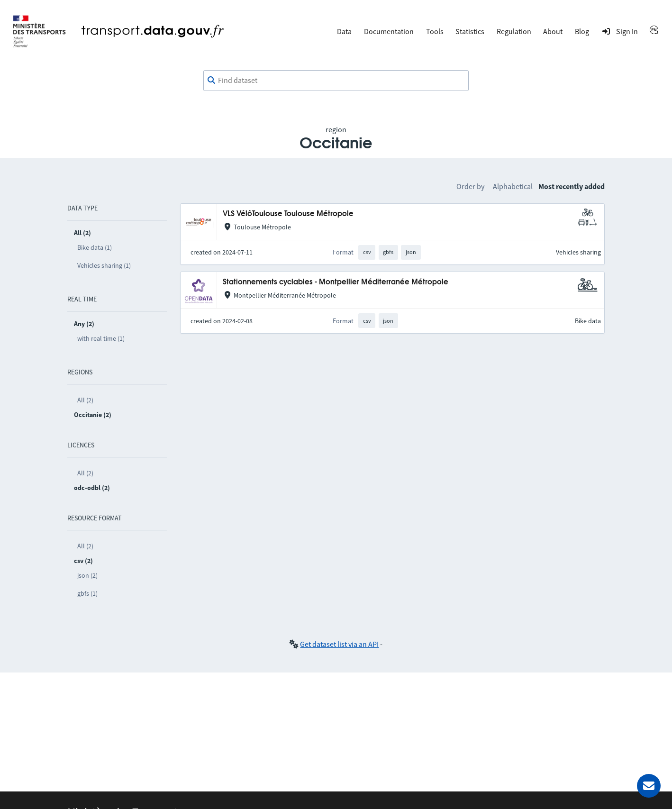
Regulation (514, 31)
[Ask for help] (649, 786)
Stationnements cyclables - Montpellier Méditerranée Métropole (336, 282)
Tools (435, 31)
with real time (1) (101, 338)
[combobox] (336, 81)
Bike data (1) (95, 247)
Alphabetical (513, 186)
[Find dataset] (336, 81)
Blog (582, 31)
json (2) (87, 575)
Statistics (470, 31)
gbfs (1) (87, 593)
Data (344, 31)
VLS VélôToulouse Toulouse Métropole (288, 214)
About (553, 31)
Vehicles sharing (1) (104, 265)
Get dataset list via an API (339, 644)
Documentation (389, 31)
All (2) (85, 400)
